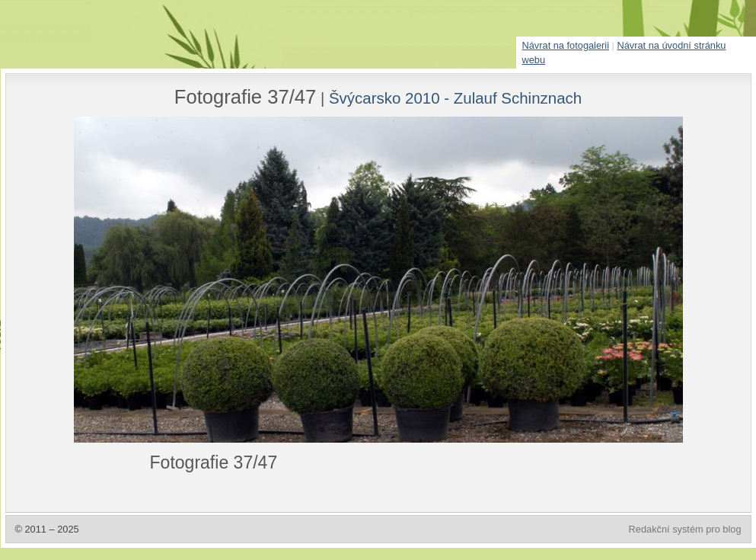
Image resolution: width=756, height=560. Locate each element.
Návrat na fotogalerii (566, 45)
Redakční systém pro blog (685, 529)
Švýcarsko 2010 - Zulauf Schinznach (455, 98)
